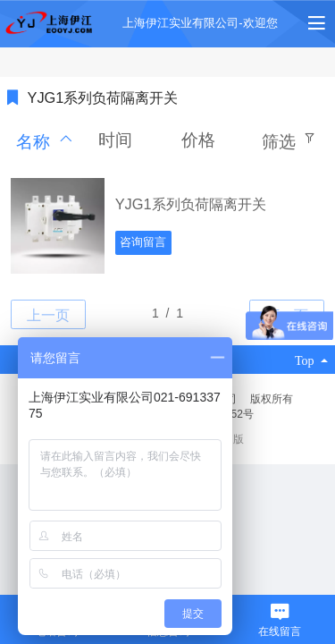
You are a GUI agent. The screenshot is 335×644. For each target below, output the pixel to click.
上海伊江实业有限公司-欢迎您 (200, 23)
